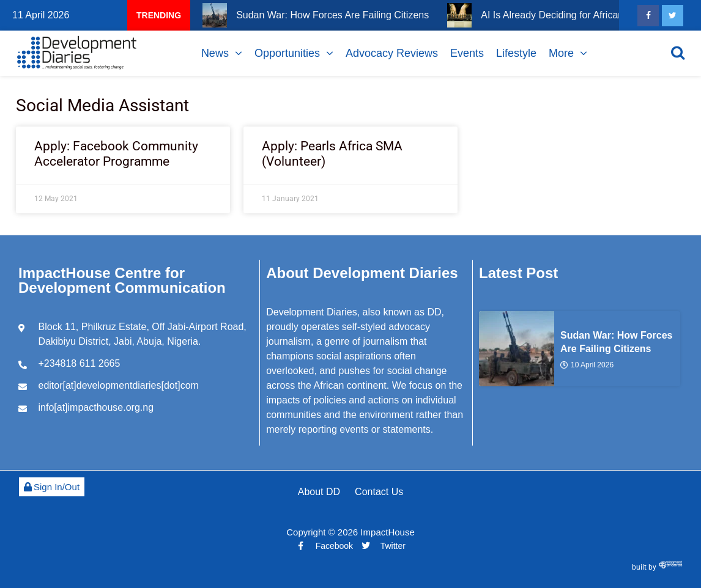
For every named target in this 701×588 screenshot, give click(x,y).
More (561, 53)
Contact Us (379, 492)
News (215, 53)
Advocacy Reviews (392, 53)
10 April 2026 (587, 365)
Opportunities (287, 53)
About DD (319, 492)
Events (467, 53)
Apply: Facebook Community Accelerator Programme (116, 154)
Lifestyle (516, 53)
